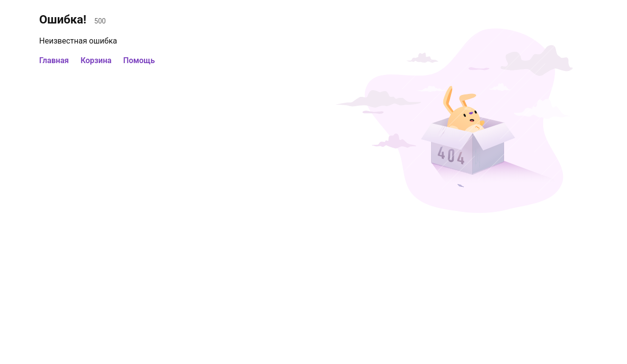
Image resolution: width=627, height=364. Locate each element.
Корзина (96, 60)
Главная (54, 60)
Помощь (139, 60)
